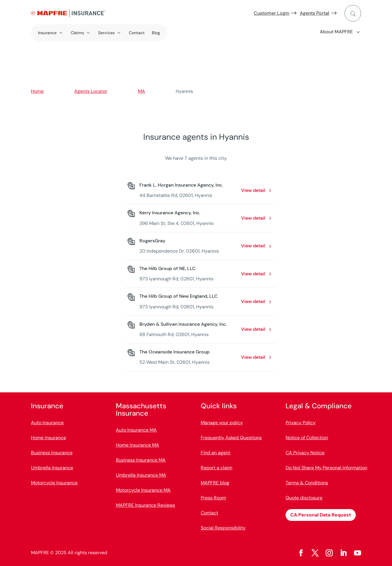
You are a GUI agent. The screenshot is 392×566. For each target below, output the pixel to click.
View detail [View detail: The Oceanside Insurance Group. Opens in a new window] (253, 357)
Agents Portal (314, 13)
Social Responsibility (223, 528)
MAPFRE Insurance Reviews (145, 505)
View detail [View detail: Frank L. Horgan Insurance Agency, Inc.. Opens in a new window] (253, 190)
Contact (137, 33)
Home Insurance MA (137, 445)
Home (37, 91)
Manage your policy (222, 423)
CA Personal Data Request (321, 515)
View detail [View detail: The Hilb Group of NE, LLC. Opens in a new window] (253, 274)
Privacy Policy (301, 423)
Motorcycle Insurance (54, 483)
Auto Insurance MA (136, 430)
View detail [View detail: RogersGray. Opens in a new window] (253, 246)
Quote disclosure (304, 498)
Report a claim (216, 468)
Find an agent (215, 453)
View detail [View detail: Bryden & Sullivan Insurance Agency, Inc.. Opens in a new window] (253, 329)
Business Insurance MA (141, 460)
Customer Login (271, 13)
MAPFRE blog (215, 483)
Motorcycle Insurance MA (143, 490)
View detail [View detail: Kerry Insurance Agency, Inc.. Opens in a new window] (253, 218)
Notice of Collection (307, 438)
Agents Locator (91, 91)
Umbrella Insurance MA (141, 475)
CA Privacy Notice (305, 453)
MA (141, 91)
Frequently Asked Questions (231, 438)
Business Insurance (52, 453)
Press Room (213, 498)
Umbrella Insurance (52, 468)
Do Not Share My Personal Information (326, 468)
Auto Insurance (47, 423)
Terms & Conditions (307, 483)
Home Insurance (48, 438)
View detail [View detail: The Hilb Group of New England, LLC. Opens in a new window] (253, 301)
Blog (156, 33)
